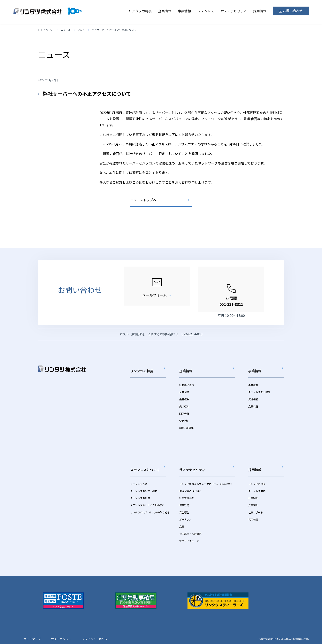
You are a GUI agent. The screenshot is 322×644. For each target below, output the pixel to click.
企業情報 (165, 11)
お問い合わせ (291, 11)
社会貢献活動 (187, 491)
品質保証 (253, 405)
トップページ (45, 30)
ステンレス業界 (257, 484)
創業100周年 (186, 426)
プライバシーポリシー (96, 632)
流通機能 (253, 398)
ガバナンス (185, 512)
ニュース (65, 30)
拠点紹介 (184, 405)
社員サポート (256, 505)
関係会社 (184, 412)
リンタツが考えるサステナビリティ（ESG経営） (206, 477)
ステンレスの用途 (140, 491)
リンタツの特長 (140, 11)
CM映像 (183, 419)
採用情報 (260, 11)
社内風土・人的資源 (190, 527)
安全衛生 (184, 505)
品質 (182, 520)
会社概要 (184, 398)
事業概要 (253, 384)
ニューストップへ (143, 200)
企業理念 (184, 391)
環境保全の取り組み (190, 484)
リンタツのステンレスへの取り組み (150, 505)
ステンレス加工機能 (259, 391)
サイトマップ (32, 632)
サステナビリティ (234, 11)
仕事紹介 (253, 491)
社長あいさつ (187, 384)
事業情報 (184, 11)
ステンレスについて (145, 465)
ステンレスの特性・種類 (144, 484)
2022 (81, 30)
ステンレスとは (139, 477)
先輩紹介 (253, 498)
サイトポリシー (61, 632)
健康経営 (184, 498)
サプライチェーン (189, 534)
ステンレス (206, 11)
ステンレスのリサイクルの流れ (147, 498)
